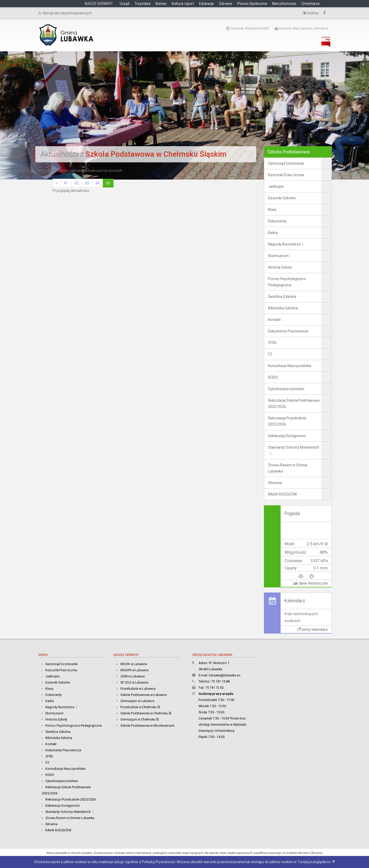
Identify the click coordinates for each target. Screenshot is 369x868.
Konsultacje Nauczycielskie (290, 366)
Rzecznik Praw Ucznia (286, 175)
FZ (270, 354)
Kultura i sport (183, 4)
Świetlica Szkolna (282, 297)
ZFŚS (272, 343)
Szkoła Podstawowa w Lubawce (144, 695)
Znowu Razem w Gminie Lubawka (288, 468)
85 (108, 183)
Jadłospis (276, 186)
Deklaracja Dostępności (287, 436)
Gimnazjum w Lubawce (137, 701)
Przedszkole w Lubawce (138, 689)
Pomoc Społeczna (252, 4)
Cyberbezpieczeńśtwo (286, 389)
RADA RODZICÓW (282, 494)
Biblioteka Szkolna (283, 308)
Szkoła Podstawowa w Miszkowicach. (148, 726)
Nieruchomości (284, 4)
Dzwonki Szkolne (282, 198)
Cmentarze (311, 4)
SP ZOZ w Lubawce (134, 682)
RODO (273, 377)
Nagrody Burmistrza (284, 244)
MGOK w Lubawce (134, 664)
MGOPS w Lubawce (135, 670)
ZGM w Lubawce (133, 676)
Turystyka (142, 4)
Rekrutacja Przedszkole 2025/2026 (287, 421)
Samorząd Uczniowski (286, 163)
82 (77, 183)
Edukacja (206, 4)
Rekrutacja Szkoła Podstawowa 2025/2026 (294, 403)
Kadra (273, 233)
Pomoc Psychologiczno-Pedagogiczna (288, 282)
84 (98, 183)
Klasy (272, 210)
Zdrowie (225, 4)
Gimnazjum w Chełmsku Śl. (140, 719)
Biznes (161, 4)
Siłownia (275, 483)
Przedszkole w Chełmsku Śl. (141, 707)
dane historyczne (311, 583)
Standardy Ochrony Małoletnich (294, 447)
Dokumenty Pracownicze (288, 331)
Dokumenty (277, 221)
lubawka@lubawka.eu (225, 675)
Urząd (125, 4)
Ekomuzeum (278, 256)
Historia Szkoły (280, 267)
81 (66, 183)
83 (87, 183)
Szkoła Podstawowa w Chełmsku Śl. (146, 713)
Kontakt (274, 320)
